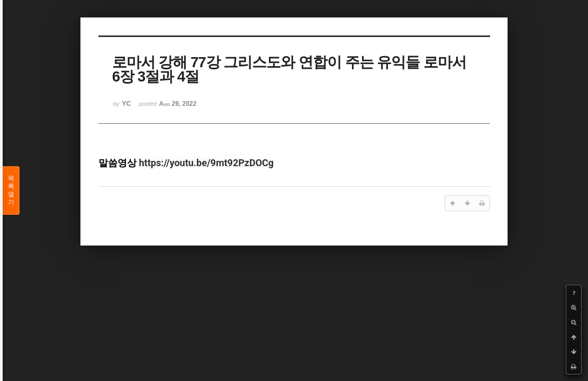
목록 (11, 190)
